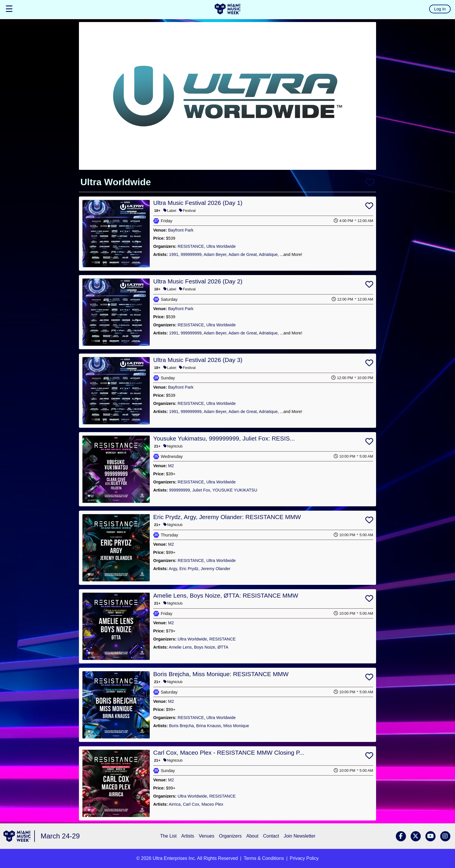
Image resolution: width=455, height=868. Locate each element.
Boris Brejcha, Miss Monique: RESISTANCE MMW (221, 674)
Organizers (230, 836)
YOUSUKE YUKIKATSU (235, 490)
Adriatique (268, 254)
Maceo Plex (212, 804)
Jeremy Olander (216, 569)
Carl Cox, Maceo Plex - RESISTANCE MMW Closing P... (229, 753)
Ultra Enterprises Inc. (174, 858)
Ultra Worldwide (221, 246)
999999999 (191, 254)
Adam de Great (243, 254)
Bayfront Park (181, 230)
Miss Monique (236, 726)
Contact (271, 836)
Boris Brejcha (181, 726)
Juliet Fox (201, 490)
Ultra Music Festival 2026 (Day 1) (198, 203)
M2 (171, 466)
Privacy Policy (304, 858)
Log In (440, 9)
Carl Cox (191, 804)
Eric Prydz (189, 569)
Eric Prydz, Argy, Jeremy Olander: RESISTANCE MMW (227, 517)
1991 (174, 254)
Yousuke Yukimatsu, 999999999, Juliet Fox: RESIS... (224, 438)
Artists (188, 836)
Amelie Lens (180, 647)
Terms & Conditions (264, 858)
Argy (173, 569)
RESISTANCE (191, 246)
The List (168, 836)
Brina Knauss (209, 726)
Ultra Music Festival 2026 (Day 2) (198, 281)
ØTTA (223, 647)
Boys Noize (205, 647)
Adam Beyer (215, 254)
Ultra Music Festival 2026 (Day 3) (198, 360)
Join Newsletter (300, 836)
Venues (206, 836)
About (252, 836)
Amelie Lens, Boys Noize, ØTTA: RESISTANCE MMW (226, 595)
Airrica (175, 804)
